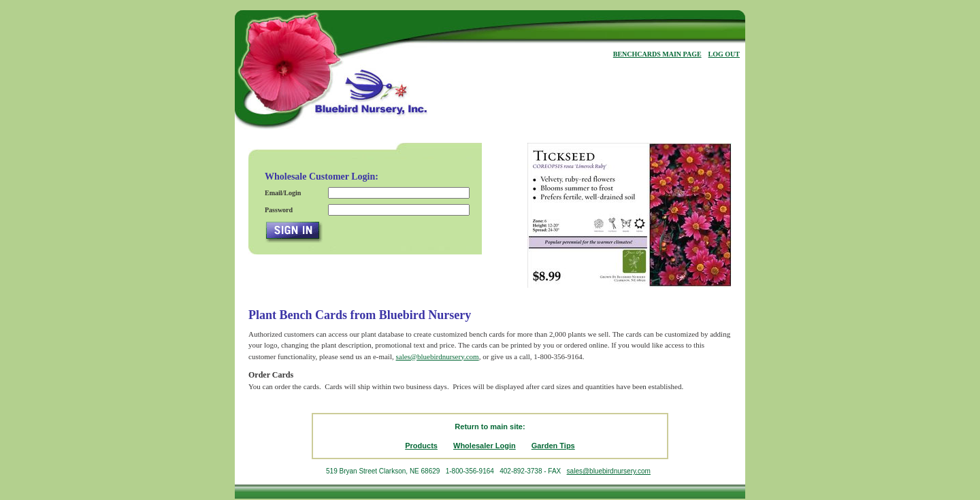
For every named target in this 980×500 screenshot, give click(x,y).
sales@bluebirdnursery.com (437, 356)
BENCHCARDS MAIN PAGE (657, 54)
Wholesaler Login (485, 446)
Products (421, 446)
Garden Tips (553, 446)
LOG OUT (724, 54)
